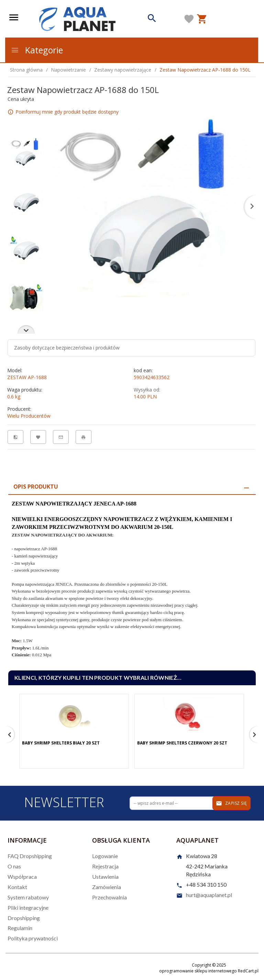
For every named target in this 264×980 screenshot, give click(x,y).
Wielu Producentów (29, 416)
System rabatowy (28, 897)
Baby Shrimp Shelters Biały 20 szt (61, 743)
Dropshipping (24, 918)
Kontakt (17, 887)
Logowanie (105, 856)
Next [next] (26, 329)
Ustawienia (105, 877)
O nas (14, 866)
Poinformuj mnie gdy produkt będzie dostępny (67, 112)
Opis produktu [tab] (36, 487)
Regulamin (20, 928)
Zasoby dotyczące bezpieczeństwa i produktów (67, 348)
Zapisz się (232, 803)
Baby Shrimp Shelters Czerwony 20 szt (182, 743)
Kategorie (37, 50)
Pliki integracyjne (28, 908)
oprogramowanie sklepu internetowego (198, 971)
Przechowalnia (109, 897)
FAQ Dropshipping (30, 856)
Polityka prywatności (33, 938)
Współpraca (22, 877)
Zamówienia (107, 887)
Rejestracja (105, 866)
